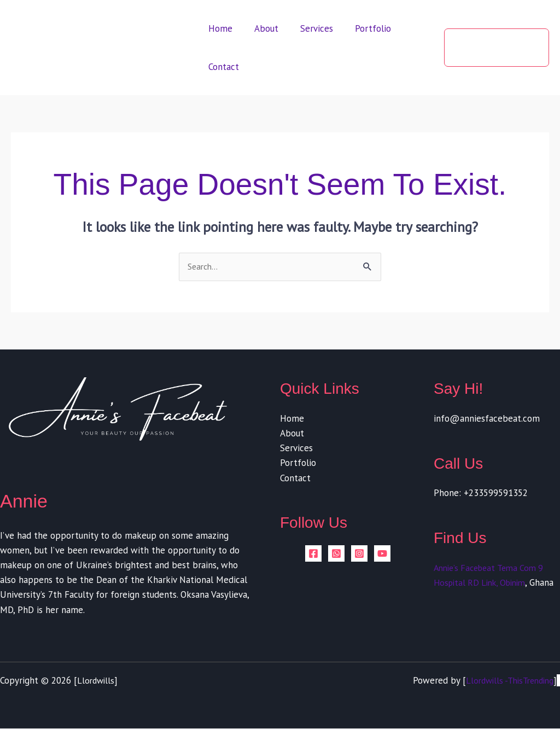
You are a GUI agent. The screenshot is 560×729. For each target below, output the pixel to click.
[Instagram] (359, 554)
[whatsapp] (336, 554)
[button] (494, 48)
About (261, 28)
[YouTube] (382, 554)
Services (308, 28)
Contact (222, 67)
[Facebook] (313, 554)
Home (219, 28)
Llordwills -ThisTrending (505, 681)
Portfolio (361, 28)
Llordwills (97, 681)
